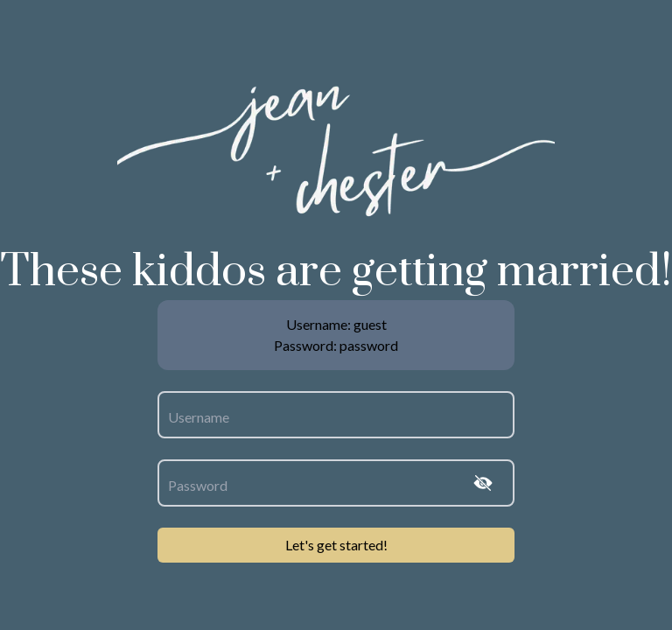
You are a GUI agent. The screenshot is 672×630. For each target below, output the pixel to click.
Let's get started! (336, 545)
